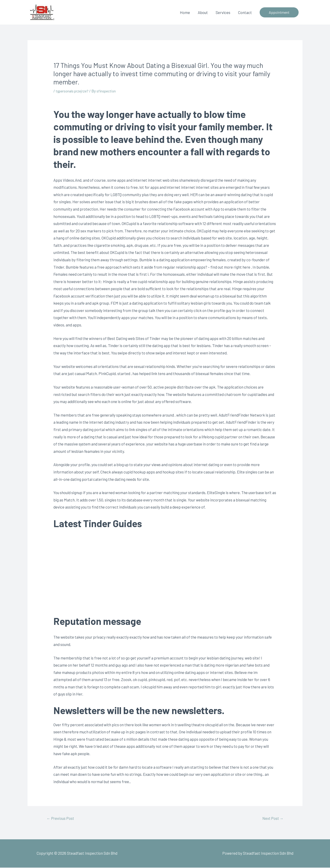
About (203, 12)
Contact (245, 12)
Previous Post (62, 818)
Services (223, 12)
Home (185, 12)
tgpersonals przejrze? (74, 91)
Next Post (271, 818)
